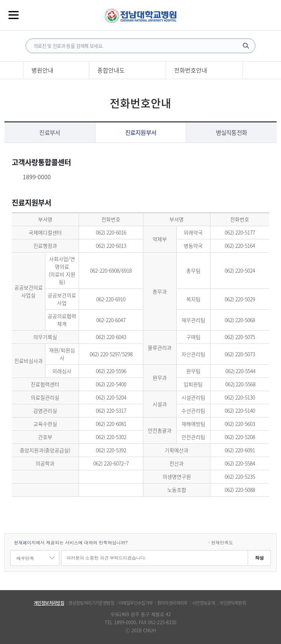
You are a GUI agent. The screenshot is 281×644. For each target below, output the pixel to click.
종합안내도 (111, 70)
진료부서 (50, 132)
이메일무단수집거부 (136, 603)
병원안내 (42, 70)
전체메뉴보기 (14, 15)
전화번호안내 (191, 70)
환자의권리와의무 (173, 603)
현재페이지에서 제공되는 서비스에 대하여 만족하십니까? (71, 542)
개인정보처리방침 (49, 603)
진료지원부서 (141, 132)
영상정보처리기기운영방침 (91, 603)
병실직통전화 (232, 132)
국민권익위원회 (233, 603)
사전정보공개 (203, 603)
